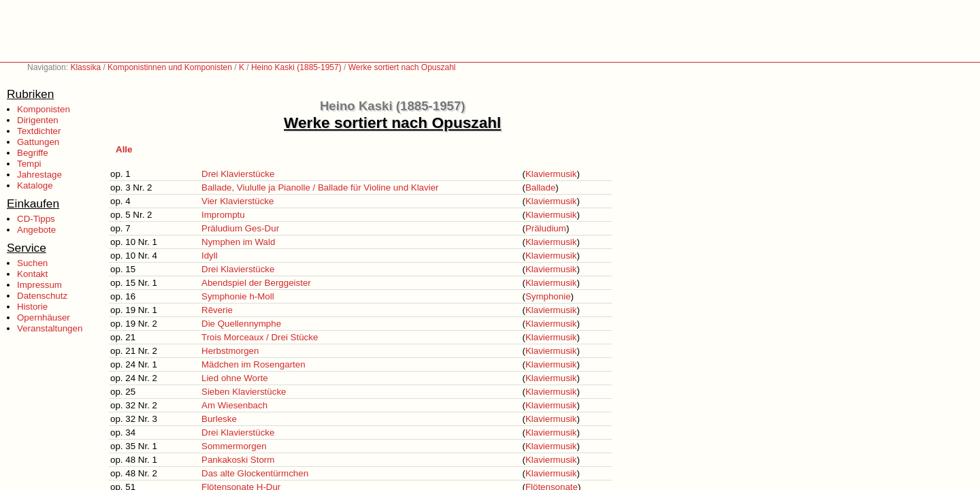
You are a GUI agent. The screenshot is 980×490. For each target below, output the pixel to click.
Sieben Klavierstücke (244, 392)
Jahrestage (39, 175)
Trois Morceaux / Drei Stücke (260, 337)
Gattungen (38, 142)
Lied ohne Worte (235, 378)
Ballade (540, 187)
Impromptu (223, 215)
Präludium (546, 228)
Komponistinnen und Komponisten (170, 67)
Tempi (29, 164)
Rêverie (217, 310)
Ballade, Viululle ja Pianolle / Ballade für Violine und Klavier (320, 187)
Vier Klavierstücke (238, 201)
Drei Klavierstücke (238, 174)
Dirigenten (38, 120)
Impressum (39, 285)
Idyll (210, 256)
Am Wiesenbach (234, 405)
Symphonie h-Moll (238, 296)
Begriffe (33, 153)
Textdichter (39, 131)
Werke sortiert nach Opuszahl (402, 67)
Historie (32, 307)
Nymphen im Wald (238, 242)
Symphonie (548, 296)
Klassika (85, 67)
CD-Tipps (36, 219)
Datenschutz (42, 296)
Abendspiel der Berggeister (256, 283)
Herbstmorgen (230, 351)
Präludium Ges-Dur (240, 228)
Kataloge (35, 185)
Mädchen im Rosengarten (254, 364)
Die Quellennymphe (241, 324)
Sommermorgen (234, 446)
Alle (124, 149)
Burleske (219, 419)
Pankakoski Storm (238, 460)
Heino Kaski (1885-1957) (296, 67)
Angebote (36, 230)
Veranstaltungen (50, 328)
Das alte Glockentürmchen (255, 473)
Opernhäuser (44, 317)
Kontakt (32, 274)
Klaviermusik (551, 174)
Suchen (32, 263)
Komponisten (44, 109)
